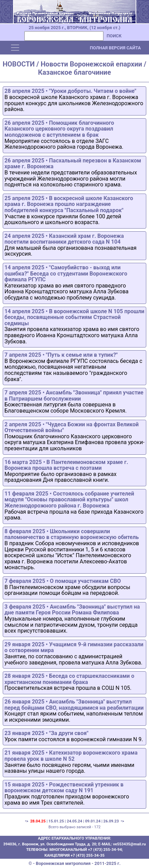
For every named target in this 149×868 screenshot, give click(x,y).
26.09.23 (111, 821)
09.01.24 (93, 821)
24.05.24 (74, 821)
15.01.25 (56, 821)
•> (122, 821)
